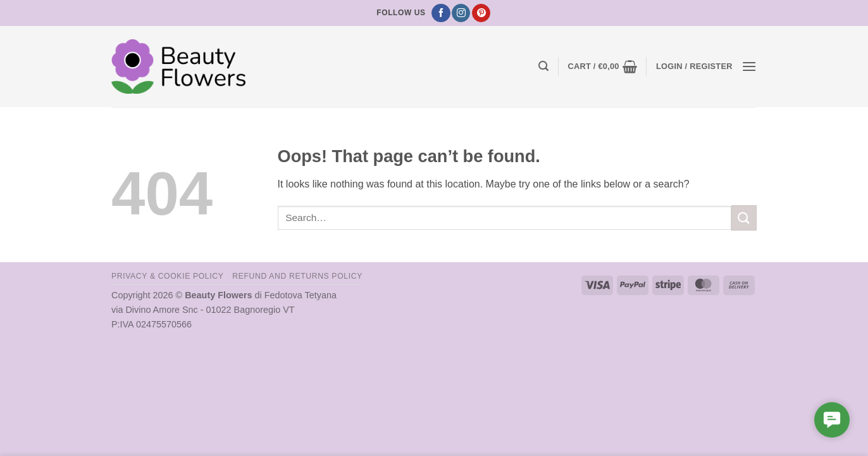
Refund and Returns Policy (297, 276)
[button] (543, 66)
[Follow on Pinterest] (481, 13)
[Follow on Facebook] (441, 13)
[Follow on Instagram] (461, 13)
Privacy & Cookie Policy (167, 276)
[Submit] (744, 218)
